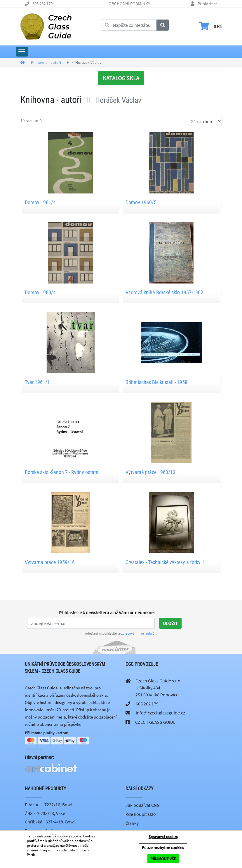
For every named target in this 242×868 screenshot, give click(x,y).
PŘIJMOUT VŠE (163, 859)
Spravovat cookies (163, 837)
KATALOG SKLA (121, 78)
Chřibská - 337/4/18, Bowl (50, 822)
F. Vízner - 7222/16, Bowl (48, 805)
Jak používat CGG (143, 806)
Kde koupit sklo (141, 815)
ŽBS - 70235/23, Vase (45, 814)
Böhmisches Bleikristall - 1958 (156, 382)
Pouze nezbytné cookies (163, 848)
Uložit (170, 623)
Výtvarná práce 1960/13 (150, 472)
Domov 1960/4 (40, 292)
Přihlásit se (208, 4)
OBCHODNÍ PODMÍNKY (129, 4)
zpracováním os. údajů (138, 633)
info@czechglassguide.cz (160, 713)
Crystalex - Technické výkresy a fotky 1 (165, 562)
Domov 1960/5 (141, 202)
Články (132, 824)
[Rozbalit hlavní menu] (22, 52)
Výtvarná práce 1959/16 (50, 562)
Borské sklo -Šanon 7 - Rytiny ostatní (62, 472)
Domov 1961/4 (40, 202)
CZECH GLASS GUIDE (155, 722)
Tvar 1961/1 (37, 382)
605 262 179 (42, 4)
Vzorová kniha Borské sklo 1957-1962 (164, 292)
